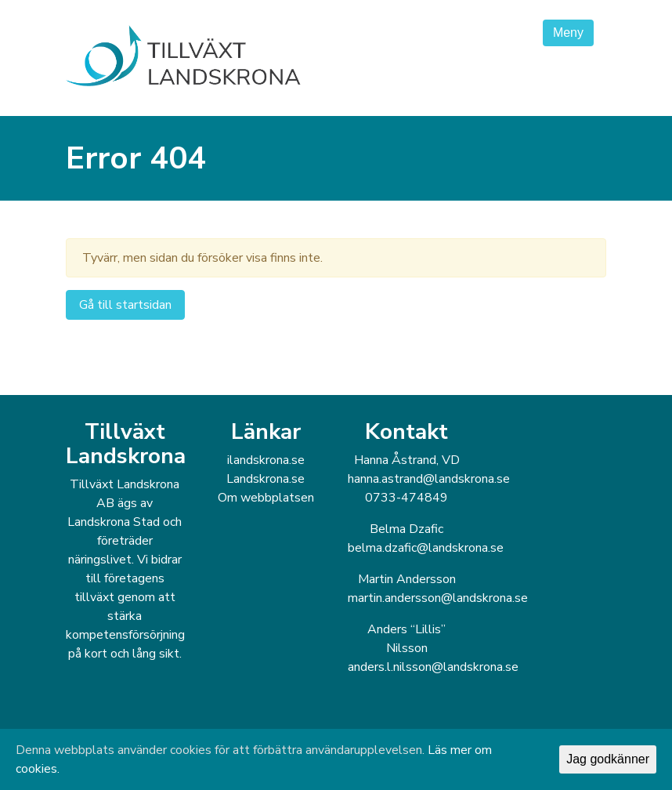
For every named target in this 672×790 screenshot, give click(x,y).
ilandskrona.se (266, 460)
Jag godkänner (608, 759)
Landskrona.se (266, 479)
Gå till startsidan (125, 305)
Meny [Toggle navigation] (568, 33)
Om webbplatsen (266, 498)
